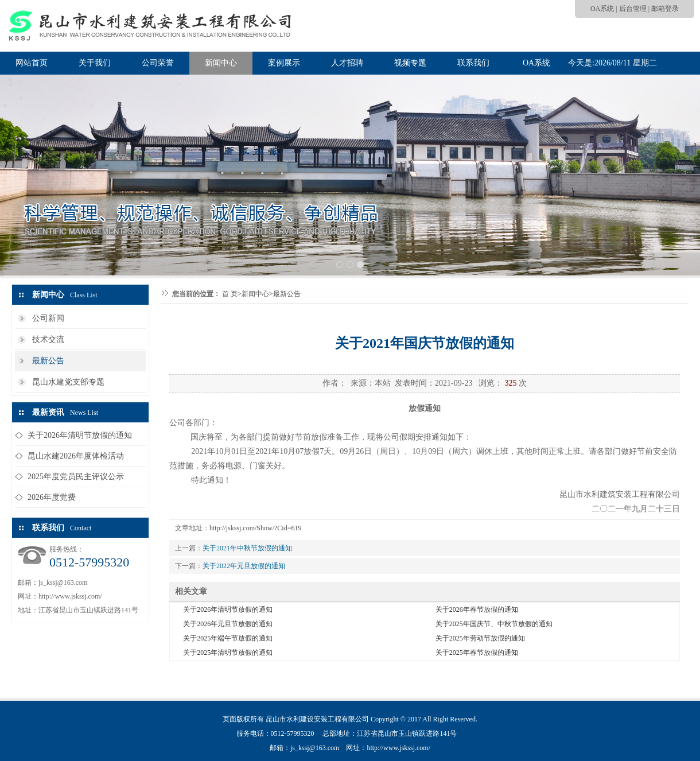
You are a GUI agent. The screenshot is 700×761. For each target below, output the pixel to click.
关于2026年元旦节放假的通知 (228, 624)
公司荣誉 (158, 63)
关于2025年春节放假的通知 (477, 653)
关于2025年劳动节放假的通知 (480, 638)
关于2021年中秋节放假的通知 (247, 548)
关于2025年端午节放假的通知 (228, 638)
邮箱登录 (665, 9)
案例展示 (284, 63)
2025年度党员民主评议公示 (76, 477)
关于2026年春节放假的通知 (477, 609)
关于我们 (95, 63)
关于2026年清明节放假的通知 (80, 435)
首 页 (230, 294)
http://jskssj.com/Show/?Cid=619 (255, 528)
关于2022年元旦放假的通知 (244, 566)
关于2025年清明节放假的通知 (228, 653)
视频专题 (410, 63)
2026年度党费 (52, 497)
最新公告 (48, 361)
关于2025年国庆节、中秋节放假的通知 (494, 624)
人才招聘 (347, 63)
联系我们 (473, 63)
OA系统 (602, 9)
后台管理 (633, 9)
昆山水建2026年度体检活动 (76, 456)
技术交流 (48, 339)
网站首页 (32, 63)
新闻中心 (221, 63)
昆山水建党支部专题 (68, 382)
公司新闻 (48, 318)
